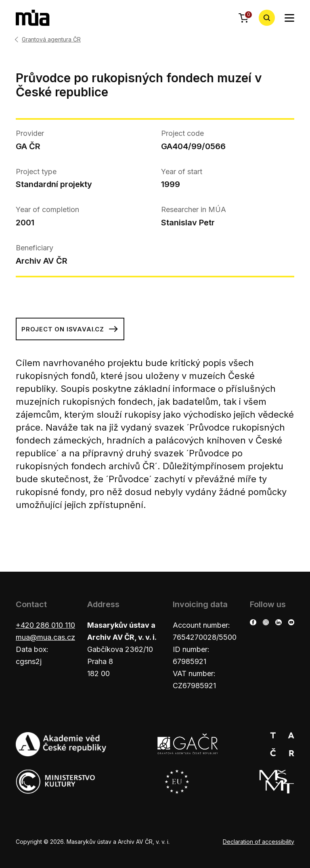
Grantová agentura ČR (51, 40)
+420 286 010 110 (45, 625)
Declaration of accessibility (259, 842)
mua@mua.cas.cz (45, 637)
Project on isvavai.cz (70, 329)
